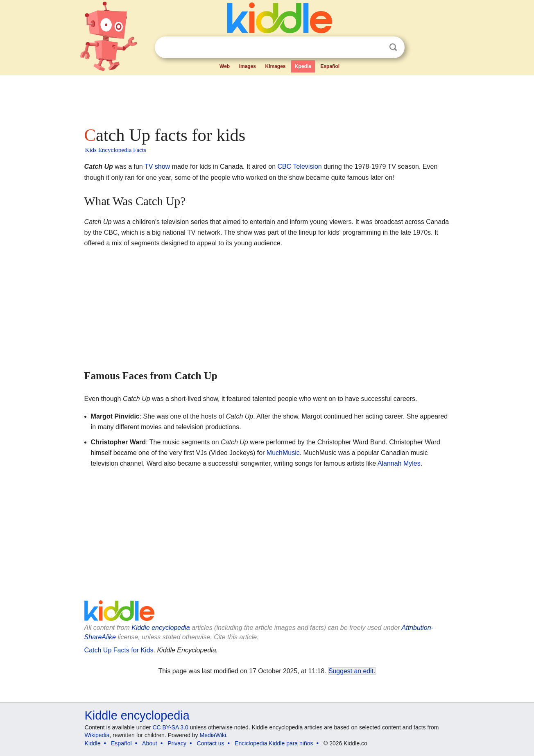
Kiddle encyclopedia (161, 628)
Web (225, 66)
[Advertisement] (267, 98)
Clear (376, 48)
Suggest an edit (351, 671)
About (150, 743)
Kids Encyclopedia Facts (116, 150)
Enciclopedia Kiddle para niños (274, 743)
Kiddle (93, 743)
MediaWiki (213, 735)
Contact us (211, 743)
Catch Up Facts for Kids (119, 650)
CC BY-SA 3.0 (170, 727)
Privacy (177, 743)
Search (393, 47)
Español (330, 66)
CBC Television (300, 166)
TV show (157, 166)
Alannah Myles (399, 463)
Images (248, 66)
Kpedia (303, 66)
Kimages (275, 66)
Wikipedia (97, 735)
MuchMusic (283, 453)
